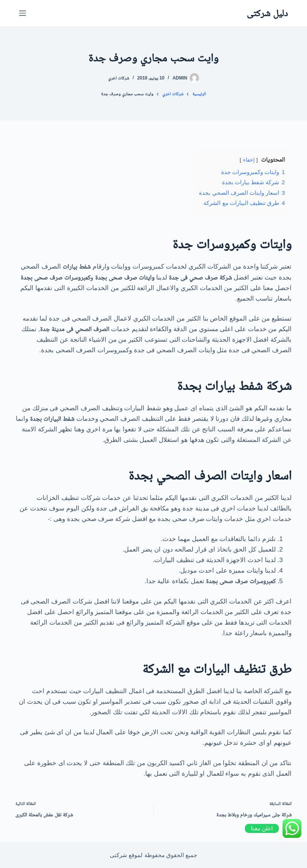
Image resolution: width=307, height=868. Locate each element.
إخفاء (249, 160)
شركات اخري (119, 78)
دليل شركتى (267, 13)
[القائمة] (23, 13)
